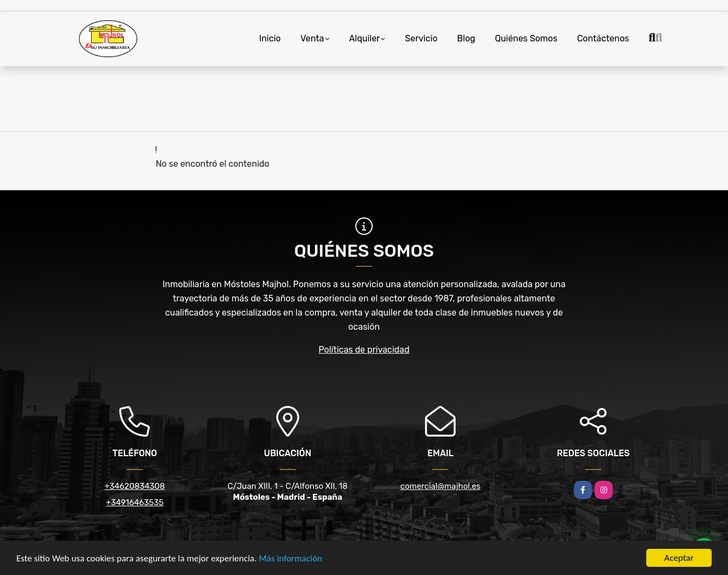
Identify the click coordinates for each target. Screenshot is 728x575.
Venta (312, 38)
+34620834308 (135, 486)
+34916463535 (135, 503)
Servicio (421, 38)
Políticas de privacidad (364, 350)
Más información (290, 559)
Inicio (270, 38)
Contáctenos (603, 38)
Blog (466, 38)
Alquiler (365, 38)
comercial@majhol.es (441, 486)
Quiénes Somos (526, 38)
